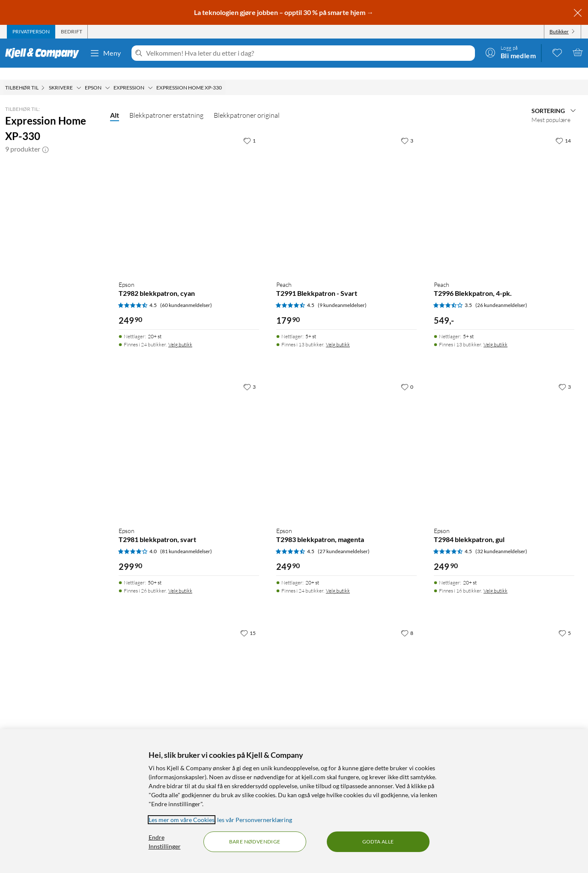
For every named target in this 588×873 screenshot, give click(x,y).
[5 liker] (565, 621)
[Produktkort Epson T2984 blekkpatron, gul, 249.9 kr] (504, 437)
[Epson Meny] (107, 76)
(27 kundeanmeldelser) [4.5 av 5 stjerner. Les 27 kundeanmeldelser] (344, 539)
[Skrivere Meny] (79, 76)
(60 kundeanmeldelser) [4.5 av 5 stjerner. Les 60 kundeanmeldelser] (186, 293)
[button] (45, 137)
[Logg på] (510, 52)
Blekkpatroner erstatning (166, 103)
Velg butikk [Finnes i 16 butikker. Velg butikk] (495, 579)
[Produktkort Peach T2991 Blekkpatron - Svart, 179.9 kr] (346, 191)
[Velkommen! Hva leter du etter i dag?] (309, 53)
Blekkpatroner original (247, 103)
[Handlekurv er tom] (578, 52)
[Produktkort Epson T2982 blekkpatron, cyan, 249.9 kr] (189, 191)
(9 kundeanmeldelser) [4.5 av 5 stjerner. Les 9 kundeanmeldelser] (342, 293)
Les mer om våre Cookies (182, 820)
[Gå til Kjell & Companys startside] (45, 53)
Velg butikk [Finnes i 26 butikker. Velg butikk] (180, 579)
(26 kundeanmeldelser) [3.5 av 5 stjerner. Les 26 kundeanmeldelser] (501, 293)
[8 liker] (407, 621)
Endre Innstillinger (165, 842)
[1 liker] (249, 128)
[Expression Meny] (150, 76)
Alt (115, 103)
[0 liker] (407, 375)
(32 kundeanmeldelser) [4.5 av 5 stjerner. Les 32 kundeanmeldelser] (501, 539)
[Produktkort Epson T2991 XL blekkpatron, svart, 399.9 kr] (346, 683)
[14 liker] (563, 128)
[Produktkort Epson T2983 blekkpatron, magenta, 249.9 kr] (346, 437)
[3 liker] (407, 128)
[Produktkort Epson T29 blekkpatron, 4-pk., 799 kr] (189, 683)
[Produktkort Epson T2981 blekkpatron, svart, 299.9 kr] (189, 437)
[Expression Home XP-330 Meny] (224, 76)
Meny (105, 53)
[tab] (31, 32)
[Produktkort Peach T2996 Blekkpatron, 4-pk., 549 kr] (504, 191)
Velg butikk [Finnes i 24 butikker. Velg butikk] (180, 332)
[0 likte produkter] (557, 52)
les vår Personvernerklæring (255, 820)
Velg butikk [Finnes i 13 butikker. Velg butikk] (338, 332)
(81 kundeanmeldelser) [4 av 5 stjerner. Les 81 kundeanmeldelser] (186, 539)
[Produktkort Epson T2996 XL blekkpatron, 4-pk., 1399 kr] (504, 683)
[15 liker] (248, 621)
